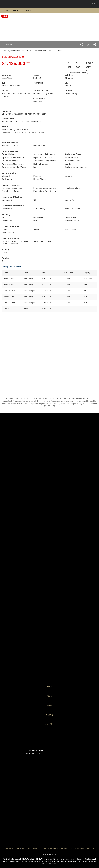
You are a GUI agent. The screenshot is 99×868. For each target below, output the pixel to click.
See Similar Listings (78, 72)
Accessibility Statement (55, 849)
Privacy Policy (31, 849)
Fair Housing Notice (83, 849)
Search (50, 715)
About (49, 696)
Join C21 (49, 724)
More (94, 4)
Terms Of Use (12, 849)
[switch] (82, 45)
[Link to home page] (3, 4)
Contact (49, 705)
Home (50, 687)
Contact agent (9, 45)
